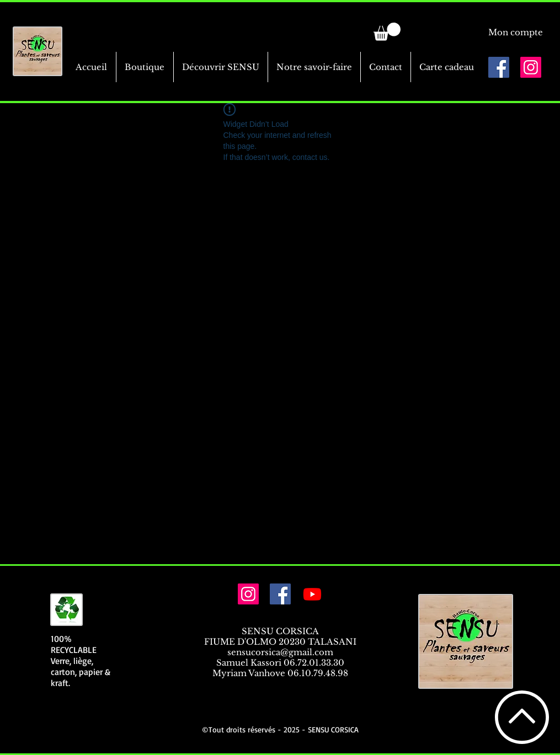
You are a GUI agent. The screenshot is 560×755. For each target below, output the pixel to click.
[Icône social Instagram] (531, 67)
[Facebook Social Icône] (499, 67)
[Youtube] (312, 594)
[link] (387, 32)
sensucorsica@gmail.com (280, 652)
